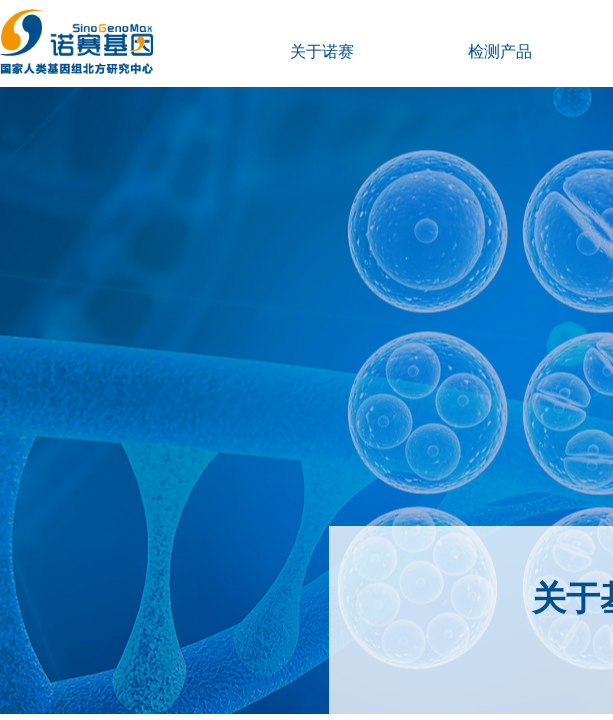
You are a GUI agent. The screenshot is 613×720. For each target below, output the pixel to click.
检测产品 (500, 51)
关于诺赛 (322, 51)
